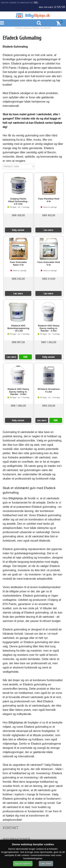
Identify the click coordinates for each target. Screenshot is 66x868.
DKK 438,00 (18, 215)
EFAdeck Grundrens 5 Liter (49, 390)
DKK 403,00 (49, 215)
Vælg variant (18, 230)
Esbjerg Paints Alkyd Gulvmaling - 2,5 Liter (18, 201)
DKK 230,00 (49, 406)
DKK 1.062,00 (49, 342)
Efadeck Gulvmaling (42, 28)
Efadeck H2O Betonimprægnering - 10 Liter (18, 328)
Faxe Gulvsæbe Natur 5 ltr (18, 263)
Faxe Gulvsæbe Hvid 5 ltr (49, 263)
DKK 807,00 (18, 342)
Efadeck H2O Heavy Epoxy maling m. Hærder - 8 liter (18, 392)
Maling (27, 28)
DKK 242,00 (18, 279)
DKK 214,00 (49, 279)
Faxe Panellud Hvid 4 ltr (49, 200)
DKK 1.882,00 (18, 406)
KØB (25, 357)
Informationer (16, 839)
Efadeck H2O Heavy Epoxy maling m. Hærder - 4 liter (49, 328)
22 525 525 (59, 7)
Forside (19, 28)
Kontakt (11, 828)
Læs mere (48, 230)
